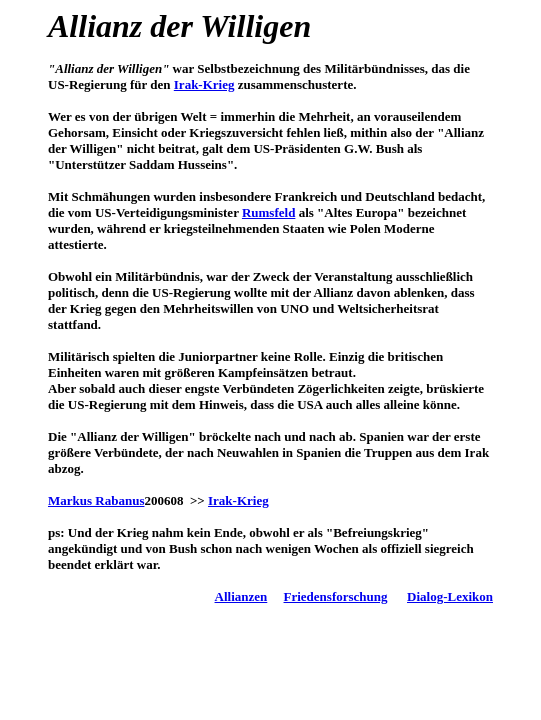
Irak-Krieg (204, 84)
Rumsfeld (268, 212)
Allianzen (241, 596)
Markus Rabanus (96, 500)
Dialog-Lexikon (450, 596)
